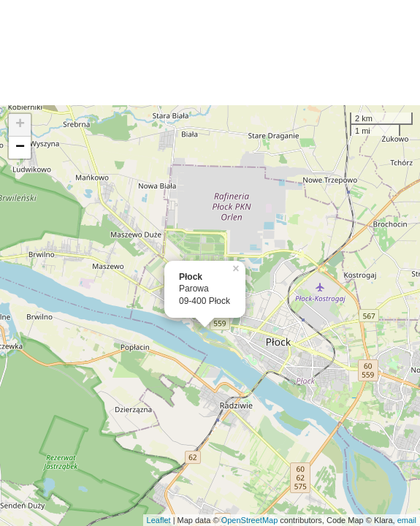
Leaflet (159, 520)
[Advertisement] (210, 53)
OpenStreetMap (250, 520)
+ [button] (20, 125)
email (407, 520)
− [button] (20, 148)
